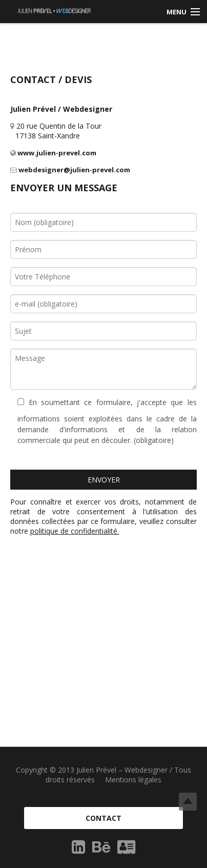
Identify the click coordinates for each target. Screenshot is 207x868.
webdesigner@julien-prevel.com (70, 170)
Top (188, 802)
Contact (103, 818)
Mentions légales (133, 780)
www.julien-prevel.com (53, 153)
